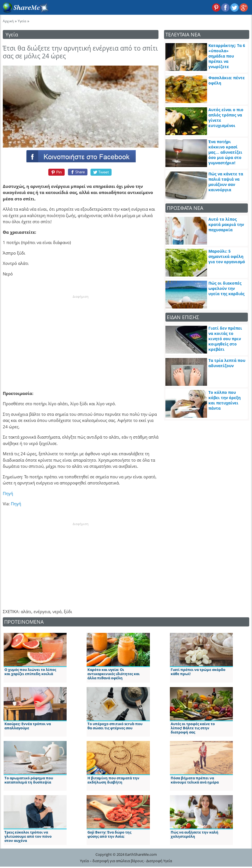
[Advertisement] (81, 334)
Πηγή (8, 493)
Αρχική (8, 21)
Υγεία (22, 21)
